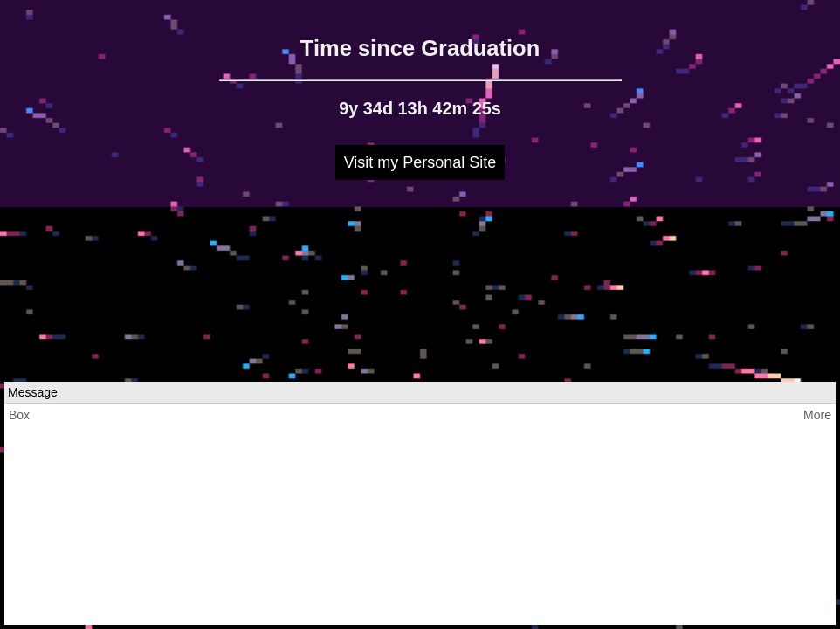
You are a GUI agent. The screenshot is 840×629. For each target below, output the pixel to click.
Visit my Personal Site (420, 162)
